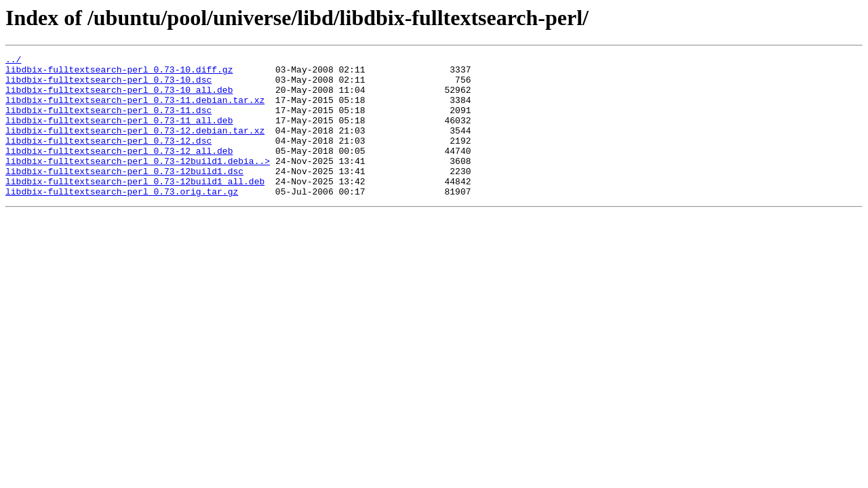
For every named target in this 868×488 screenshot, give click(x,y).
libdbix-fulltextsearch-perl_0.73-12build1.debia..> (138, 183)
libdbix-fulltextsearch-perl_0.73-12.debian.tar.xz (135, 146)
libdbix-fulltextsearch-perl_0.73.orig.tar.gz (122, 220)
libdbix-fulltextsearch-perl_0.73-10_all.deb (119, 98)
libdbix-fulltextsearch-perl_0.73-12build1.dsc (124, 195)
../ (13, 61)
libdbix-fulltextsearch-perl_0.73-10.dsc (108, 85)
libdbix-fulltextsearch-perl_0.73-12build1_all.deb (135, 207)
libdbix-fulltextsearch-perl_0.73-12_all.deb (119, 171)
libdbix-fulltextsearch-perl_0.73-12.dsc (108, 159)
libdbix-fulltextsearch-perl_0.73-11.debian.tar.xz (135, 110)
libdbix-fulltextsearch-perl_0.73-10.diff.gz (119, 73)
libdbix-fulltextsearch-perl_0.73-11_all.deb (119, 134)
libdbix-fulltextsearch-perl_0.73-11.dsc (108, 122)
